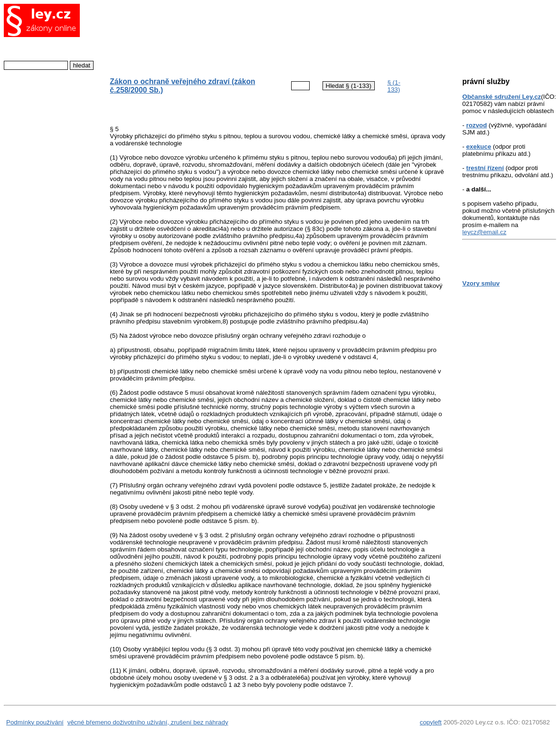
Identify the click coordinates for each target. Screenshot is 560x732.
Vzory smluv (481, 283)
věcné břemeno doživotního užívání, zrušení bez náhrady (148, 722)
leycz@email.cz (484, 232)
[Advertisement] (270, 36)
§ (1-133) (394, 86)
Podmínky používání (35, 722)
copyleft (431, 722)
